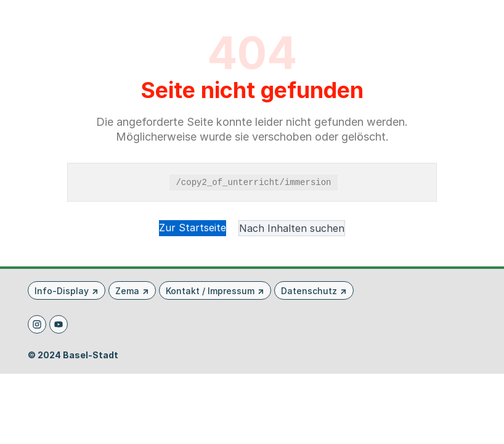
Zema (127, 291)
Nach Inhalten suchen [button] (292, 228)
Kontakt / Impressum (210, 291)
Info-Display (62, 291)
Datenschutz (309, 291)
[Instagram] (37, 324)
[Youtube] (59, 324)
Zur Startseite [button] (193, 228)
